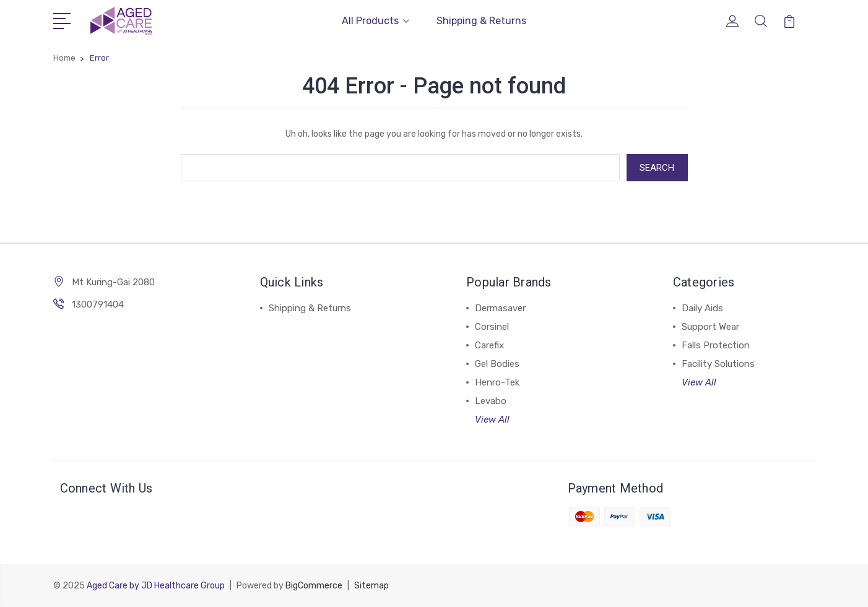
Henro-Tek (497, 382)
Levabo (491, 401)
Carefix (489, 345)
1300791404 (98, 304)
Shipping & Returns (481, 21)
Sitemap (371, 586)
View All (492, 420)
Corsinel (492, 327)
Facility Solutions (718, 364)
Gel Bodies (497, 364)
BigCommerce (314, 586)
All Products (375, 21)
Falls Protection (716, 345)
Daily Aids (702, 308)
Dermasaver (500, 308)
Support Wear (710, 327)
